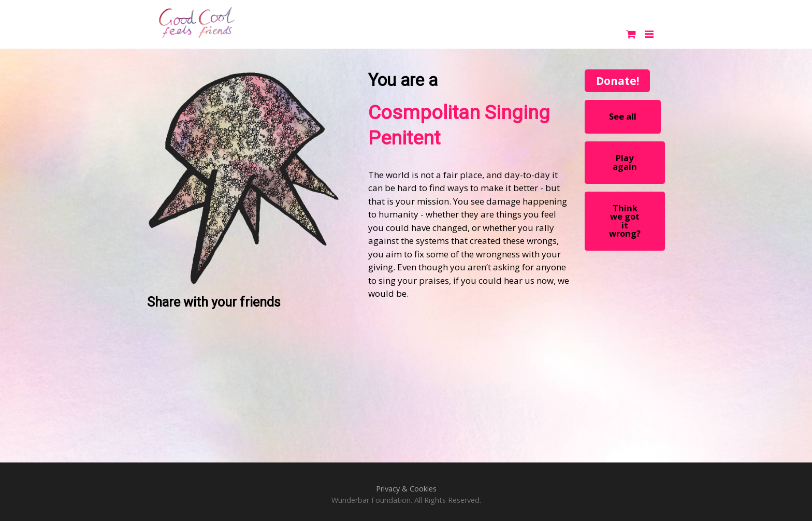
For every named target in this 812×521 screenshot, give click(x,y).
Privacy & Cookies (406, 489)
